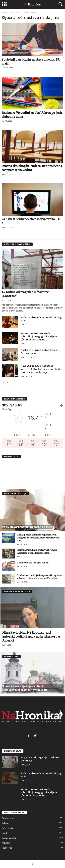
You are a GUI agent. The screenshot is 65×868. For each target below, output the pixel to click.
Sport (4, 833)
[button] (60, 4)
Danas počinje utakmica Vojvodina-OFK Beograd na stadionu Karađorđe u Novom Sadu (38, 538)
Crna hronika (8, 828)
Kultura (5, 823)
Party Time (7, 848)
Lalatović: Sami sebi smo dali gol (33, 563)
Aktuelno (6, 843)
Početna (5, 12)
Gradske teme (8, 818)
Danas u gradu (9, 838)
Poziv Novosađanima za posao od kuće (27, 527)
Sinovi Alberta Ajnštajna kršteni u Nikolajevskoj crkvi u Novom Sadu (24, 688)
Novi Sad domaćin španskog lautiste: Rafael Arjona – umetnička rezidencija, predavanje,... (41, 369)
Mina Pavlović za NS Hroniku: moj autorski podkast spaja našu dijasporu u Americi (31, 636)
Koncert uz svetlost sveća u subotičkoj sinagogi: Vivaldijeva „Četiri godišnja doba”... (39, 336)
